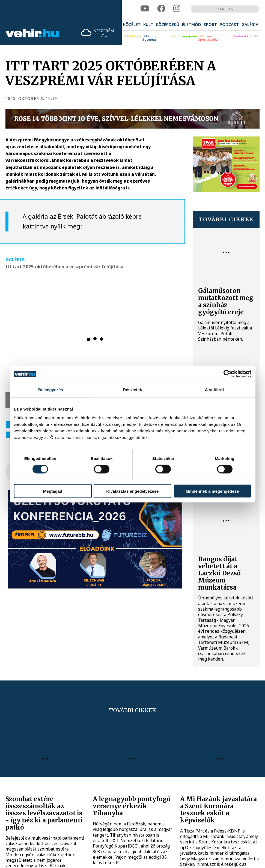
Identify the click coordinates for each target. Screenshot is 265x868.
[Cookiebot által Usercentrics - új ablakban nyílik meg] (227, 374)
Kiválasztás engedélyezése (133, 491)
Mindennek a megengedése (212, 491)
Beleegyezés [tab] (51, 390)
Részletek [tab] (132, 390)
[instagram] (177, 9)
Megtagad (53, 491)
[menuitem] (132, 24)
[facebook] (161, 9)
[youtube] (145, 9)
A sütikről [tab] (215, 390)
